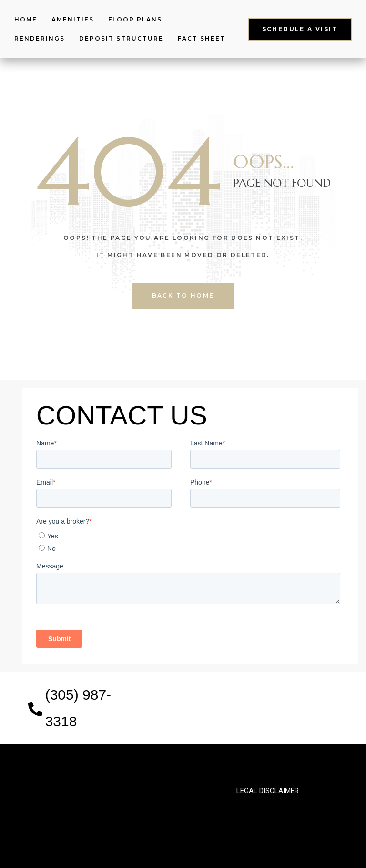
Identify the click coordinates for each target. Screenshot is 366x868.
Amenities (73, 19)
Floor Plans (135, 19)
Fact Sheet (202, 38)
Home (26, 19)
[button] (300, 29)
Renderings (40, 38)
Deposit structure (121, 38)
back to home (183, 295)
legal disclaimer (268, 791)
